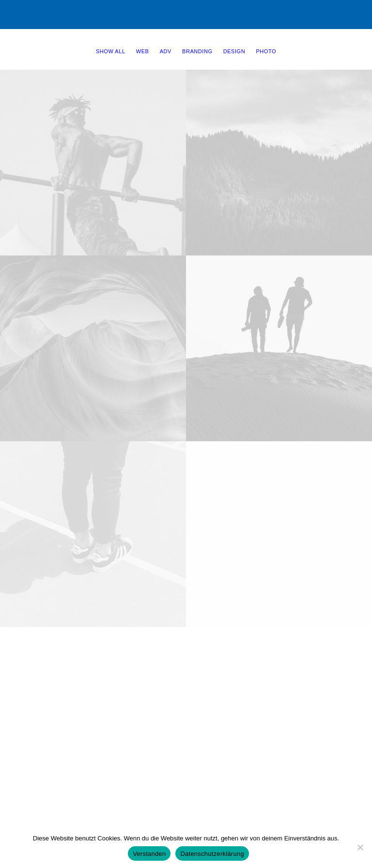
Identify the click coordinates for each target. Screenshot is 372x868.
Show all (111, 51)
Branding (197, 51)
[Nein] (360, 847)
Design (234, 51)
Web (143, 51)
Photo (266, 51)
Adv (166, 51)
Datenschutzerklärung (212, 854)
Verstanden (149, 854)
